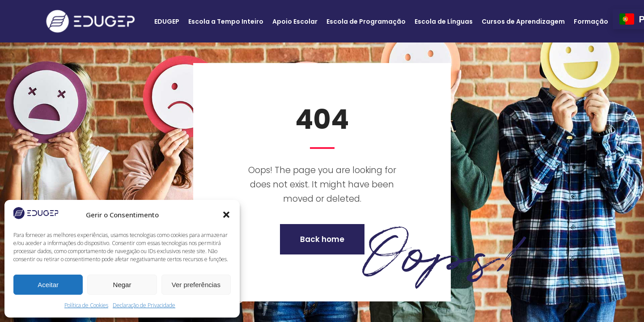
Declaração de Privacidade (144, 305)
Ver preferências (196, 285)
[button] (226, 215)
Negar (122, 285)
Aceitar (48, 285)
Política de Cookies (86, 305)
